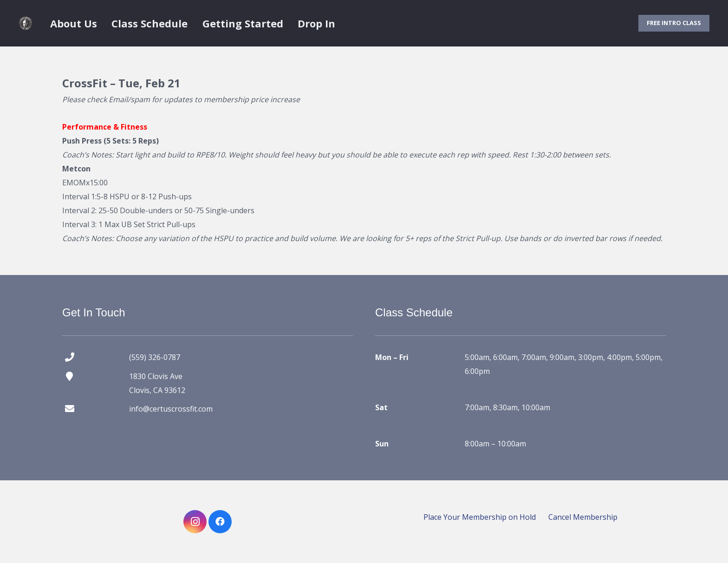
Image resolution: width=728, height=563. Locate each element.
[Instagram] (195, 522)
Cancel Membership (583, 517)
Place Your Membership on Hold (480, 517)
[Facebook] (220, 522)
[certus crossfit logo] (26, 23)
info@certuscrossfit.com (171, 409)
